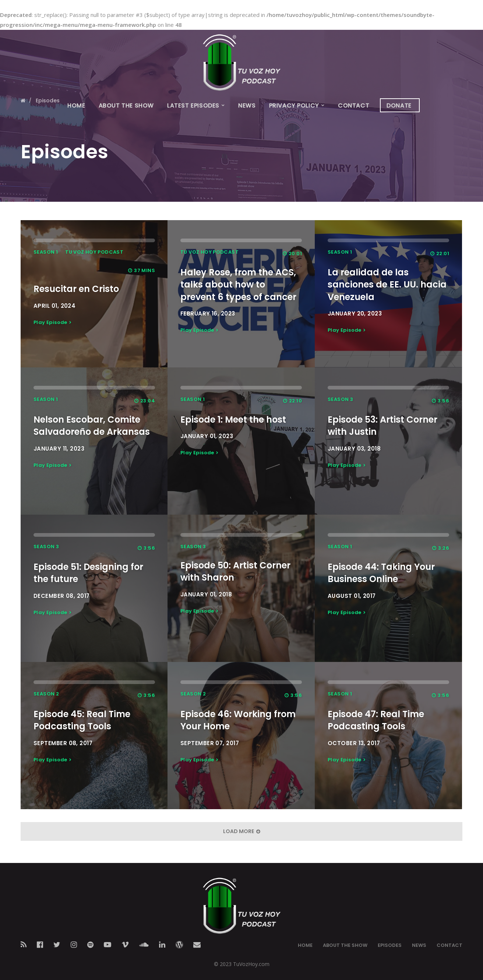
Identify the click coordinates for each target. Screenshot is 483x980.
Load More (242, 831)
